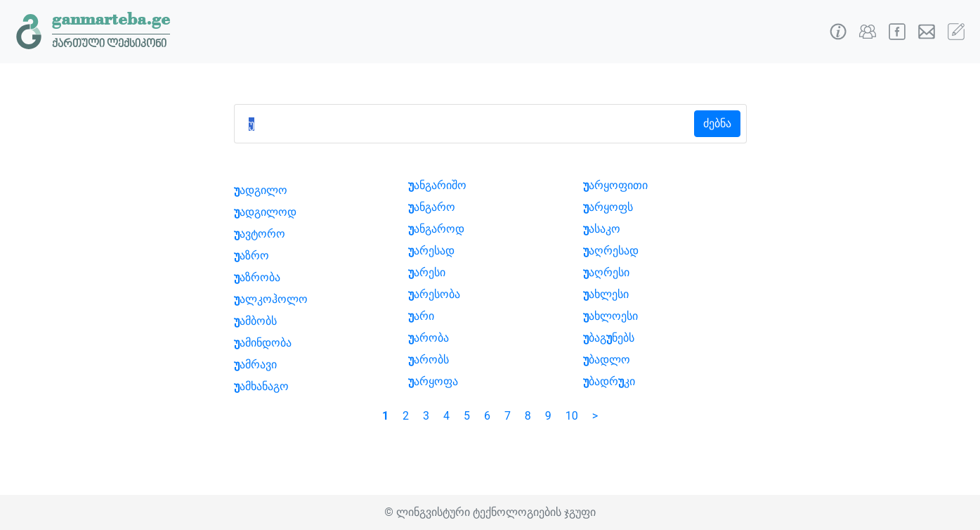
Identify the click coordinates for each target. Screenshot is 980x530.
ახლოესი (610, 316)
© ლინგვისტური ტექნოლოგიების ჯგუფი (490, 512)
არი (421, 316)
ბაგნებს (609, 338)
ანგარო (432, 207)
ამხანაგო (261, 386)
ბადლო (607, 360)
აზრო (251, 256)
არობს (429, 360)
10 (572, 416)
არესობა (434, 294)
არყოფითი (615, 185)
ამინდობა (263, 343)
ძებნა (717, 123)
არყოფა (433, 381)
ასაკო (602, 229)
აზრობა (257, 277)
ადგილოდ (265, 212)
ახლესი (606, 294)
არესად (431, 251)
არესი (427, 272)
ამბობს (255, 321)
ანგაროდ (436, 229)
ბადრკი (609, 381)
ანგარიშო (437, 185)
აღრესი (606, 272)
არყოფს (608, 207)
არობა (429, 338)
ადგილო (261, 190)
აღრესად (611, 251)
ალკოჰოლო (271, 299)
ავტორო (260, 234)
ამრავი (255, 364)
